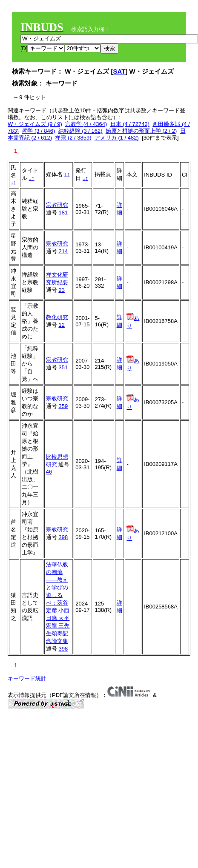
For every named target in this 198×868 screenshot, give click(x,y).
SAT (119, 71)
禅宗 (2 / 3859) (73, 138)
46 (49, 472)
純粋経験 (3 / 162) (80, 131)
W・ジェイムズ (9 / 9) (35, 124)
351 (63, 367)
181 (63, 213)
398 (63, 537)
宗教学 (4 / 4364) (86, 124)
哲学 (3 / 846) (38, 131)
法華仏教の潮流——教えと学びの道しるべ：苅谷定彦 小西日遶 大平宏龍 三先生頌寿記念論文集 (58, 603)
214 (63, 251)
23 (61, 290)
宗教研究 (57, 205)
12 (61, 325)
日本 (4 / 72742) (130, 124)
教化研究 (57, 317)
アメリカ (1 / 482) (117, 138)
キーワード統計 (27, 678)
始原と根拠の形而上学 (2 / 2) (141, 131)
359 (63, 406)
